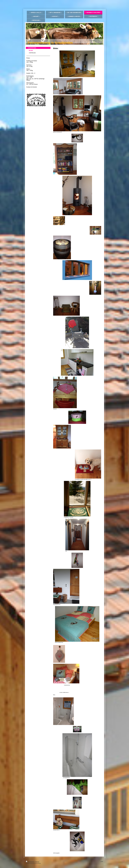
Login (102, 861)
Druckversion (30, 862)
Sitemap (37, 862)
